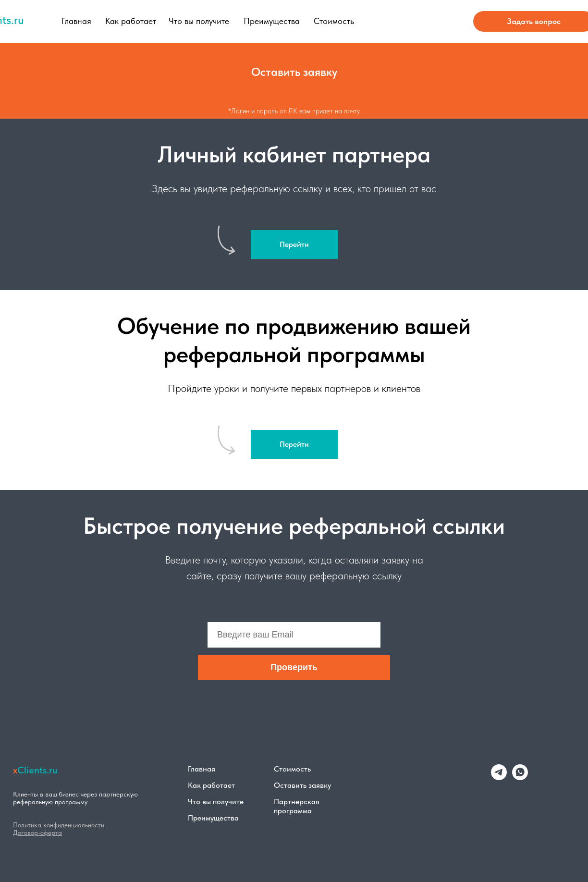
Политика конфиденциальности (59, 825)
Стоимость (334, 21)
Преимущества (272, 21)
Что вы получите (199, 21)
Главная (76, 21)
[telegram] (499, 778)
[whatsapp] (520, 778)
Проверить (294, 667)
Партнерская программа (297, 806)
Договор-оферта (37, 833)
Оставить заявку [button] (302, 785)
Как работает (131, 21)
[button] (294, 72)
